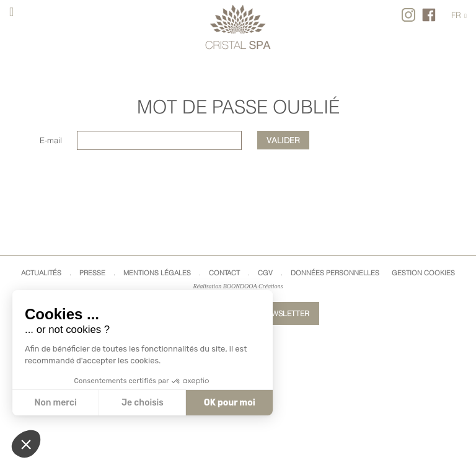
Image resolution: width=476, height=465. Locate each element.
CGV (265, 273)
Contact (224, 273)
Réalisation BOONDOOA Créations (238, 286)
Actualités (41, 273)
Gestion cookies (423, 273)
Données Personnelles (335, 273)
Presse (92, 273)
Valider (283, 140)
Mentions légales (157, 273)
